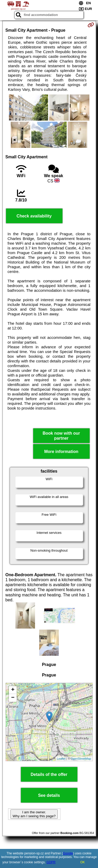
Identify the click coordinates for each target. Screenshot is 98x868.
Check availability (34, 216)
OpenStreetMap (81, 759)
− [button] (13, 698)
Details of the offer (49, 774)
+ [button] (13, 690)
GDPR (51, 862)
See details (49, 795)
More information (61, 452)
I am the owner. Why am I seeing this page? (34, 814)
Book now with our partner (61, 436)
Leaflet (61, 759)
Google (68, 853)
